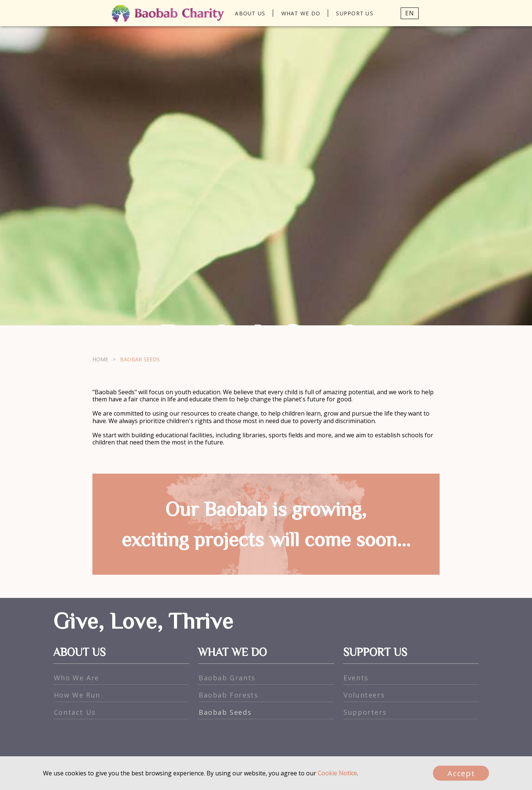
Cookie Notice (337, 773)
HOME (100, 692)
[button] (403, 13)
